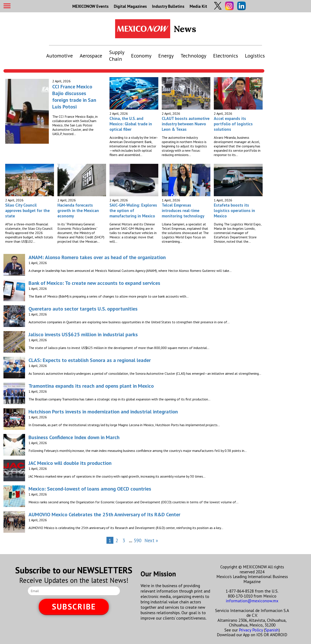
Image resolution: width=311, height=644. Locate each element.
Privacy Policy (251, 630)
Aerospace (91, 56)
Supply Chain (117, 56)
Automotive (60, 56)
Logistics (255, 56)
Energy (166, 56)
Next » (151, 540)
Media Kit (198, 6)
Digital (130, 6)
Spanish (272, 630)
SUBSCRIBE (74, 607)
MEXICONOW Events (90, 6)
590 (138, 540)
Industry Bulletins (168, 6)
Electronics (226, 56)
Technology (193, 56)
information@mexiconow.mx (252, 601)
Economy (141, 56)
